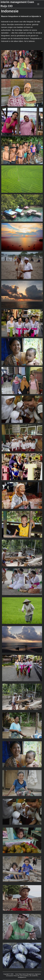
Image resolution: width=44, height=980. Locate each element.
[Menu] (38, 4)
